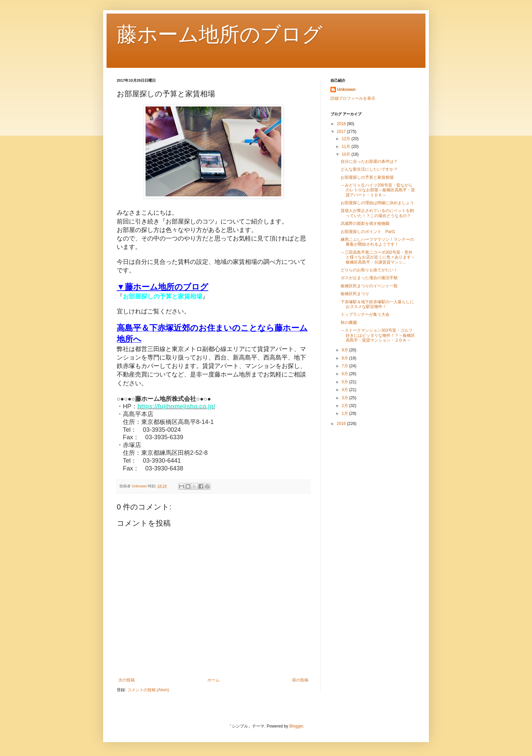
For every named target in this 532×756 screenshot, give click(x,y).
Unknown (346, 90)
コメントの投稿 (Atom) (148, 690)
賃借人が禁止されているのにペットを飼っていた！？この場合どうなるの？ (377, 213)
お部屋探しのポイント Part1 (368, 232)
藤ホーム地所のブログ (220, 34)
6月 (345, 374)
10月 (347, 154)
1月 (345, 413)
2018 (342, 124)
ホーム (213, 680)
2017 (342, 132)
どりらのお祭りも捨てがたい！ (369, 270)
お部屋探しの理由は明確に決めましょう (377, 203)
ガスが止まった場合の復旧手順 (369, 278)
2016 (342, 424)
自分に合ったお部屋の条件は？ (369, 161)
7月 (345, 366)
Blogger (296, 726)
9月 (345, 350)
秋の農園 (349, 323)
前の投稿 (300, 680)
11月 (347, 147)
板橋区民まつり (355, 294)
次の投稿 (127, 680)
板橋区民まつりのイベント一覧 (369, 286)
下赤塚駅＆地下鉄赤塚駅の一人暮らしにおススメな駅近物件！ (377, 304)
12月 (347, 139)
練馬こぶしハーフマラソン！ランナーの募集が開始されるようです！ (377, 242)
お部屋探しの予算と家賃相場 (367, 177)
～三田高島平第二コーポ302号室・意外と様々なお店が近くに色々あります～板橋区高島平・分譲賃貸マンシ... (378, 257)
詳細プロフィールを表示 (353, 98)
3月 (345, 398)
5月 (345, 382)
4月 (345, 390)
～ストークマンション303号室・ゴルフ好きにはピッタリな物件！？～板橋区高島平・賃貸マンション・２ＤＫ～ (378, 335)
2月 (345, 406)
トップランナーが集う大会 (365, 314)
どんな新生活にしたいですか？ (369, 169)
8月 (345, 358)
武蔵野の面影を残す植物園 (365, 224)
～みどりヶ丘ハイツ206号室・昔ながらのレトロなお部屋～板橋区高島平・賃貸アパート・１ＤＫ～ (378, 190)
